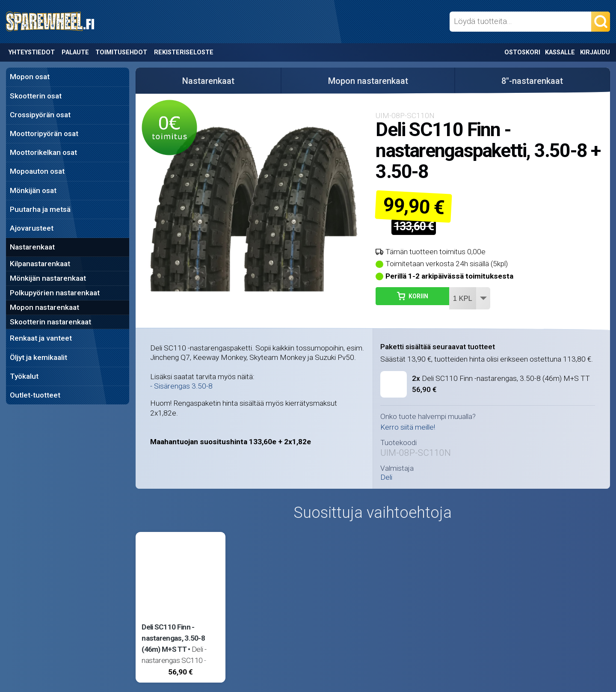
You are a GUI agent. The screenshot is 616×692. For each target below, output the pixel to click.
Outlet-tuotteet (35, 395)
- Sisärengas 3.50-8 (181, 386)
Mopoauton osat (37, 171)
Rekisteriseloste (184, 52)
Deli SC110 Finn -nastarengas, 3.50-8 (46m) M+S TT (501, 378)
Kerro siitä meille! (408, 427)
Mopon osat (30, 77)
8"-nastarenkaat (532, 81)
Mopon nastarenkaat (44, 307)
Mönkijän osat (33, 190)
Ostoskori (522, 52)
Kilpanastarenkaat (40, 264)
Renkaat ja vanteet (41, 338)
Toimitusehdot (121, 52)
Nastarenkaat (32, 247)
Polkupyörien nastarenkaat (55, 293)
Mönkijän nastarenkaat (48, 278)
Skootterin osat (36, 96)
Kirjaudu (595, 52)
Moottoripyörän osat (44, 134)
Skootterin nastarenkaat (50, 322)
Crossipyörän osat (40, 115)
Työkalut (24, 376)
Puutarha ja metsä (40, 209)
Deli (386, 477)
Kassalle (560, 52)
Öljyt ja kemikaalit (38, 357)
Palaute (75, 52)
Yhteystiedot (32, 52)
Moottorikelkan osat (43, 152)
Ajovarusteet (32, 228)
